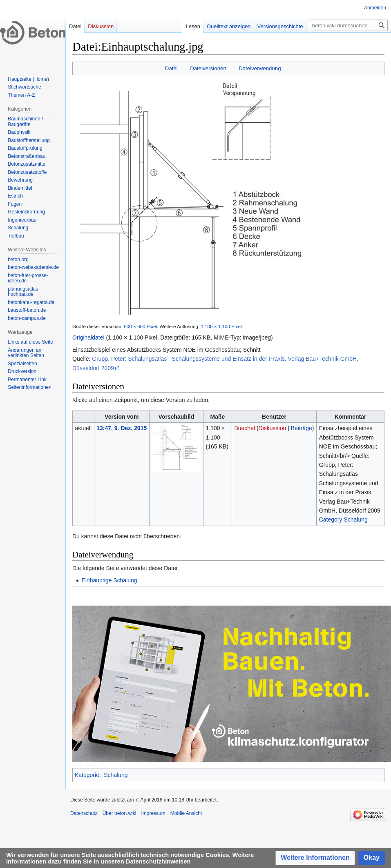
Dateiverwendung (260, 68)
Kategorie (87, 775)
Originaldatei (88, 337)
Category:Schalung (343, 519)
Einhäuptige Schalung (109, 580)
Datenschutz (84, 813)
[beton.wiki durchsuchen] (349, 25)
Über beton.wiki (120, 813)
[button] (315, 858)
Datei (171, 68)
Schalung (116, 775)
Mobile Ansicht (186, 813)
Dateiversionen (208, 68)
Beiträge (302, 428)
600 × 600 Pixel (140, 326)
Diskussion (273, 428)
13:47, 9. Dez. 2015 (122, 428)
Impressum (153, 813)
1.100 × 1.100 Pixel (221, 326)
